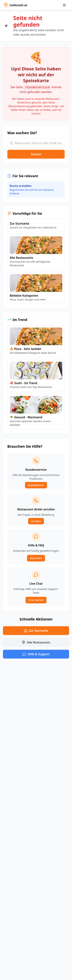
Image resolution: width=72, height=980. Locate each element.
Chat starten (36, 600)
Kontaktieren (36, 485)
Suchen (36, 154)
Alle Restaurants (36, 642)
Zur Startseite (36, 631)
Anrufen (36, 521)
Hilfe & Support (36, 654)
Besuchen (36, 558)
